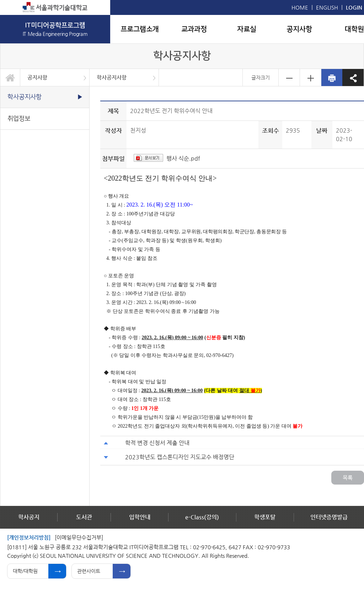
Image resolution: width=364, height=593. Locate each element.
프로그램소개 (140, 29)
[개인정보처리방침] (29, 537)
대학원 (354, 29)
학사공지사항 (112, 77)
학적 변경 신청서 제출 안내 (157, 443)
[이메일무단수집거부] (79, 537)
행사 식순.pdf (183, 158)
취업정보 (19, 119)
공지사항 (299, 29)
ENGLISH (327, 7)
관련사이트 (89, 571)
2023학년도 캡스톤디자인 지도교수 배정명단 (180, 457)
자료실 (247, 29)
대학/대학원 (25, 571)
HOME (300, 7)
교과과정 (194, 29)
